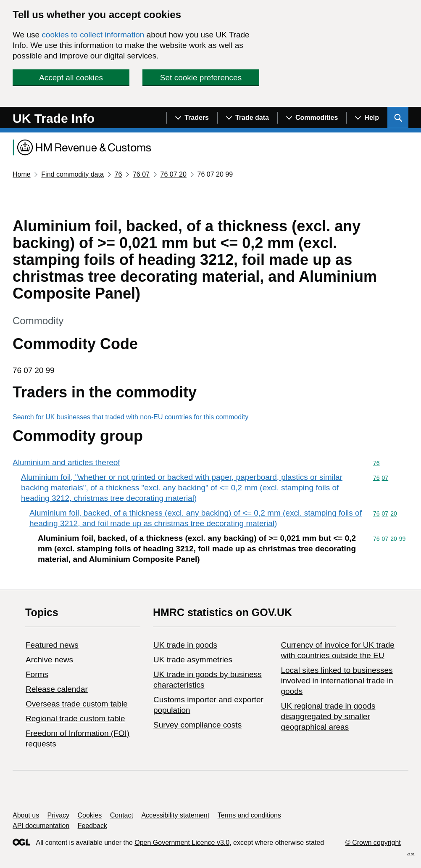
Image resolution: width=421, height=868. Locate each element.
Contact (122, 815)
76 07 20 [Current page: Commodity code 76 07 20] (174, 174)
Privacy (58, 815)
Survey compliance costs (197, 725)
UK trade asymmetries (193, 660)
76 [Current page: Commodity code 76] (118, 174)
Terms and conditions (249, 815)
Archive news (49, 660)
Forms (37, 674)
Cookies (90, 815)
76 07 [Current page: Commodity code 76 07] (141, 174)
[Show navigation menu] (192, 118)
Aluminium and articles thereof (66, 462)
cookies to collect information (93, 35)
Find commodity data (72, 174)
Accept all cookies (71, 78)
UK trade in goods (185, 645)
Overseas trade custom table (77, 704)
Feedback (92, 826)
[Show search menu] (398, 118)
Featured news (52, 645)
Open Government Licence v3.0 (182, 843)
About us (26, 815)
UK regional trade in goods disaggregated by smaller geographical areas (328, 716)
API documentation (41, 826)
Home (22, 174)
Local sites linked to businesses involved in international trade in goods (337, 681)
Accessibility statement (175, 815)
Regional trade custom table (75, 718)
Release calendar (57, 689)
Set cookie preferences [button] (201, 78)
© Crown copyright (373, 843)
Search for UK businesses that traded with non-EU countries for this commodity (130, 417)
